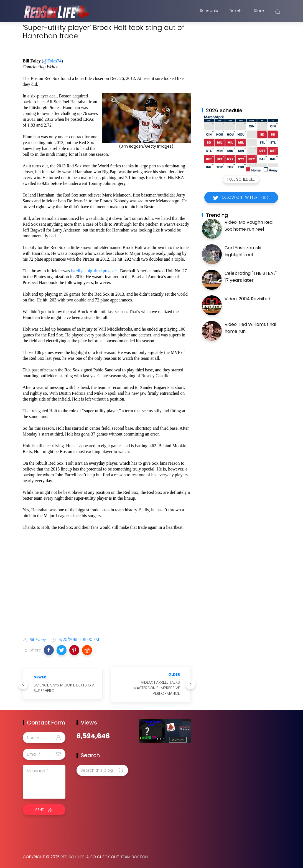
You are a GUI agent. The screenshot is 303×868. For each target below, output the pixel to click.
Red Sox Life (72, 857)
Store (259, 12)
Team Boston (134, 857)
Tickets (236, 12)
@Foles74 (52, 61)
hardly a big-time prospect (95, 271)
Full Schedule (241, 179)
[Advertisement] (107, 589)
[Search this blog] (102, 770)
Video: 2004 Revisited (247, 299)
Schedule (209, 12)
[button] (49, 650)
